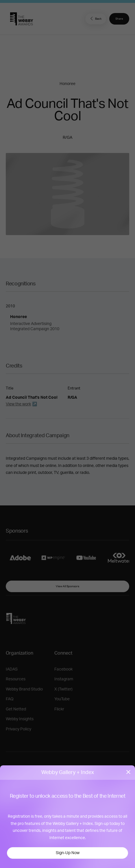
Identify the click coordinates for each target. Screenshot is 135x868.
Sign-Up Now (68, 853)
